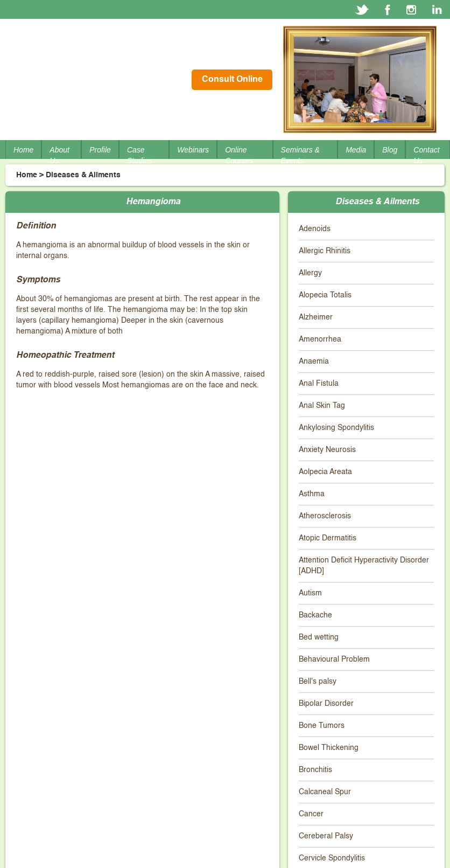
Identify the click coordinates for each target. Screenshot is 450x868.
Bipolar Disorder (326, 704)
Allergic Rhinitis (325, 251)
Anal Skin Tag (322, 406)
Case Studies (140, 155)
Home (23, 150)
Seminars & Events (300, 155)
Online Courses (239, 155)
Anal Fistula (319, 384)
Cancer (311, 814)
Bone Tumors (322, 726)
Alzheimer (316, 317)
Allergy (310, 273)
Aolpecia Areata (325, 472)
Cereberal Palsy (326, 836)
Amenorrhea (320, 339)
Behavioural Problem (334, 659)
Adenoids (315, 229)
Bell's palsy (318, 682)
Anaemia (314, 362)
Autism (310, 593)
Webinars (193, 150)
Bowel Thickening (329, 748)
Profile (100, 150)
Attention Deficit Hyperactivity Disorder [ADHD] (364, 566)
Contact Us (426, 155)
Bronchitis (315, 770)
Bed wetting (319, 637)
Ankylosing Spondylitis (336, 428)
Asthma (312, 494)
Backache (315, 615)
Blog (390, 150)
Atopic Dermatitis (328, 538)
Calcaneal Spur (325, 792)
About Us (59, 155)
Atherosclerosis (325, 516)
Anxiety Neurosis (327, 450)
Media (356, 150)
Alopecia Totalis (325, 295)
